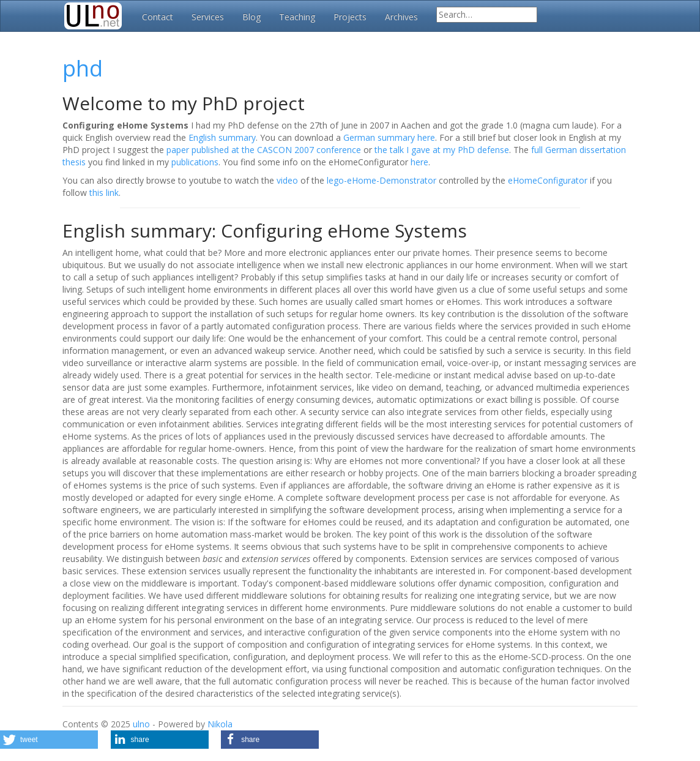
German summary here (389, 137)
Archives (401, 17)
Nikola (220, 724)
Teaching (297, 17)
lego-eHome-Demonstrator (382, 180)
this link (104, 193)
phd (83, 68)
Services (208, 17)
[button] (49, 740)
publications (195, 162)
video (287, 180)
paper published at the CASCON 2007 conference (264, 150)
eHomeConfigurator (548, 180)
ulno (141, 724)
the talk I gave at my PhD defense (442, 150)
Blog (251, 17)
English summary (222, 137)
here (419, 162)
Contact (158, 17)
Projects (350, 17)
